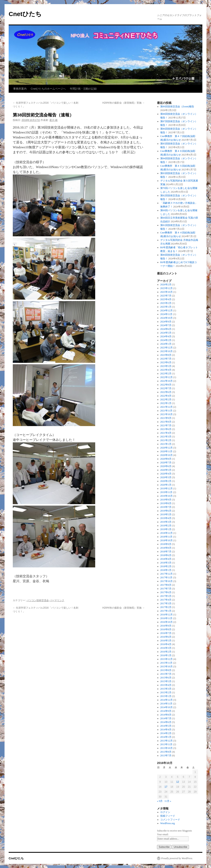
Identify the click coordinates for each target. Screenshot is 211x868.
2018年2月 (166, 566)
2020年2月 (166, 481)
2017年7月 (166, 589)
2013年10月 (166, 748)
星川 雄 (53, 120)
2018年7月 (166, 552)
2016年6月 (166, 637)
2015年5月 (166, 681)
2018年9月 (166, 544)
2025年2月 (166, 303)
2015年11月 (166, 663)
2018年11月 (166, 537)
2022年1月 (166, 403)
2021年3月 (166, 437)
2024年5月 (166, 333)
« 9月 (160, 801)
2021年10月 (166, 414)
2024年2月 (166, 340)
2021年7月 (166, 425)
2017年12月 (166, 574)
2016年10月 (166, 622)
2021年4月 (166, 433)
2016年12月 (166, 615)
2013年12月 (166, 741)
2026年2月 (166, 285)
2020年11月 (166, 451)
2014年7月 (166, 718)
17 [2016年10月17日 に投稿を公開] (166, 787)
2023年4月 (166, 370)
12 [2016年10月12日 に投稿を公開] (178, 782)
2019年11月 (166, 492)
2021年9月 (166, 418)
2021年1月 (166, 444)
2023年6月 (166, 362)
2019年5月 (166, 514)
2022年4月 (166, 396)
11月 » (168, 801)
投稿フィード (168, 816)
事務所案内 (20, 89)
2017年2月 (166, 607)
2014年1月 (166, 737)
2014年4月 (166, 730)
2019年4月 (166, 518)
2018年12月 (166, 533)
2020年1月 (166, 485)
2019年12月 (166, 488)
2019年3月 (166, 522)
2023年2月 (166, 374)
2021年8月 (166, 422)
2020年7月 (166, 463)
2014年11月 (166, 704)
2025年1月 (166, 307)
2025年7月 (166, 296)
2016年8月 (166, 629)
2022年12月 (166, 377)
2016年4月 (166, 644)
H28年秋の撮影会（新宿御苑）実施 (124, 103)
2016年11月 (166, 618)
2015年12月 (166, 659)
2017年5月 (166, 596)
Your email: (163, 834)
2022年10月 (166, 381)
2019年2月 (166, 526)
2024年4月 (166, 336)
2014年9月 (166, 711)
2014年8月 (166, 715)
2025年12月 (166, 288)
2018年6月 (166, 555)
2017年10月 (166, 581)
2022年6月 (166, 392)
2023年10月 (166, 351)
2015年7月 (166, 674)
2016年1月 (166, 655)
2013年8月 (166, 752)
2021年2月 (166, 440)
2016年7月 (166, 633)
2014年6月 (166, 722)
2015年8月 (166, 670)
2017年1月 (166, 611)
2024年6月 (166, 329)
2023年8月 (166, 355)
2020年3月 (166, 477)
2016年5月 (166, 641)
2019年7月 (166, 507)
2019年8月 (166, 503)
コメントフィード (170, 820)
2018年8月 (166, 548)
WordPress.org (168, 823)
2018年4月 (166, 559)
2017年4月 (166, 600)
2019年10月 (166, 496)
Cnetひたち (25, 14)
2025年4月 (166, 299)
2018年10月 (166, 540)
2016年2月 (166, 652)
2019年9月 (166, 500)
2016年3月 (166, 648)
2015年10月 (166, 667)
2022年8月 (166, 385)
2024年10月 (166, 318)
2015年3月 (166, 689)
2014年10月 (166, 707)
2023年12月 (166, 348)
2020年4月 (166, 474)
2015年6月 (166, 678)
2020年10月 (166, 455)
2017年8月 (166, 585)
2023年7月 (166, 359)
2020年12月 (166, 448)
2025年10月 (166, 292)
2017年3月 (166, 603)
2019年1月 (166, 529)
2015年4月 (166, 685)
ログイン (165, 812)
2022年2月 (166, 399)
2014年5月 (166, 726)
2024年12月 (166, 310)
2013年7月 (166, 756)
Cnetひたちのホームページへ (48, 89)
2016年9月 (166, 626)
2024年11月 (166, 314)
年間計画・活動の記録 (83, 89)
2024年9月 (166, 322)
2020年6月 (166, 466)
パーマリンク (57, 600)
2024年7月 (166, 325)
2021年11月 (166, 411)
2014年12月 (166, 700)
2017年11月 (166, 577)
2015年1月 (166, 696)
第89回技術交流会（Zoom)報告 (177, 107)
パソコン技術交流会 (38, 600)
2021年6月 (166, 429)
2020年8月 (166, 459)
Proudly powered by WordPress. (177, 858)
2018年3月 (166, 563)
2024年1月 (166, 344)
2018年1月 (166, 570)
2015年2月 (166, 692)
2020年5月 (166, 470)
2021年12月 (166, 407)
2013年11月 (166, 744)
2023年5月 (166, 366)
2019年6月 (166, 511)
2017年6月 (166, 592)
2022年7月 (166, 388)
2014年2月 (166, 733)
